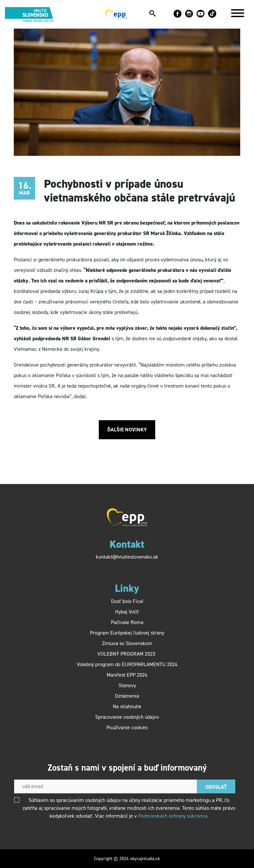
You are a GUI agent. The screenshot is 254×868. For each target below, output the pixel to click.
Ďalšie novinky (127, 430)
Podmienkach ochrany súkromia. (173, 816)
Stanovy (127, 685)
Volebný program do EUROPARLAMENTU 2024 (127, 664)
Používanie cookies (127, 727)
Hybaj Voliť (127, 612)
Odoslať (216, 787)
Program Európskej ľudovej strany (127, 633)
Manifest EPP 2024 (127, 675)
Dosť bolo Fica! (127, 601)
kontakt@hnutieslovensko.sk (127, 557)
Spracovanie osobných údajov (127, 717)
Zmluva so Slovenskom (127, 643)
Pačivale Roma (127, 622)
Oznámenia (127, 696)
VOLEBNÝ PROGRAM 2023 (127, 654)
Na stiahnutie (127, 706)
